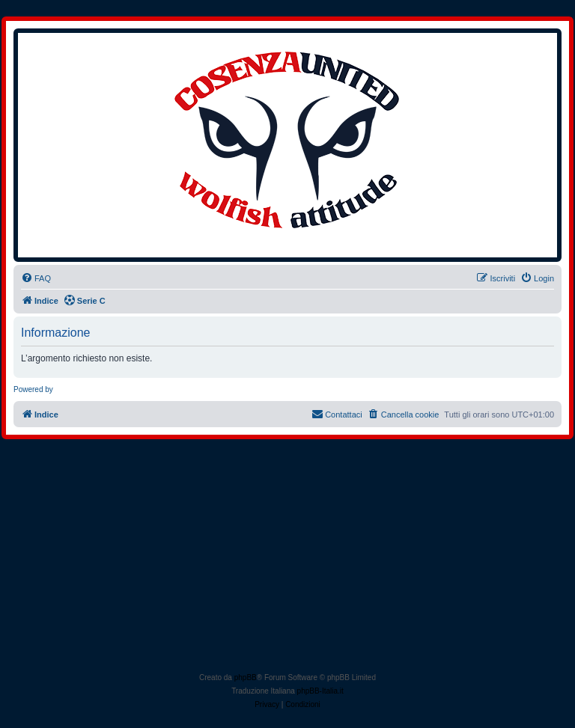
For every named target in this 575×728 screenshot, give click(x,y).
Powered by (33, 389)
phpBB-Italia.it (320, 691)
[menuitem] (36, 278)
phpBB (246, 677)
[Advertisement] (287, 559)
